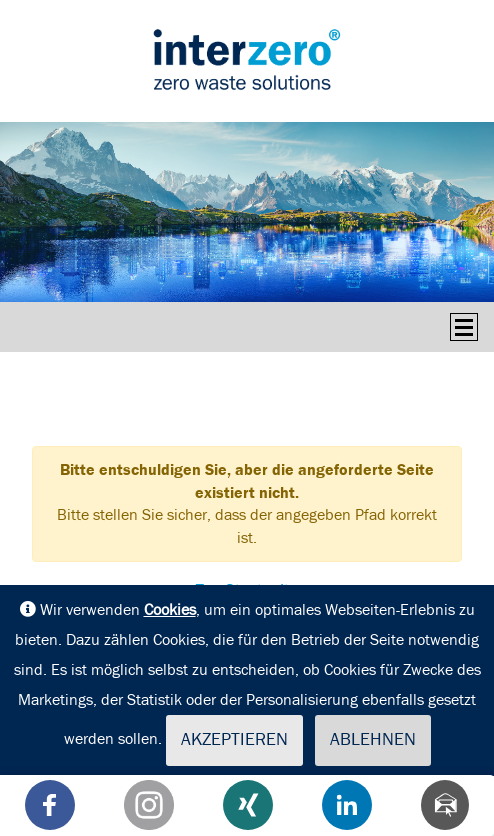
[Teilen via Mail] (445, 805)
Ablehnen (373, 740)
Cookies (170, 610)
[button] (50, 805)
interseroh (247, 59)
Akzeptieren (234, 740)
